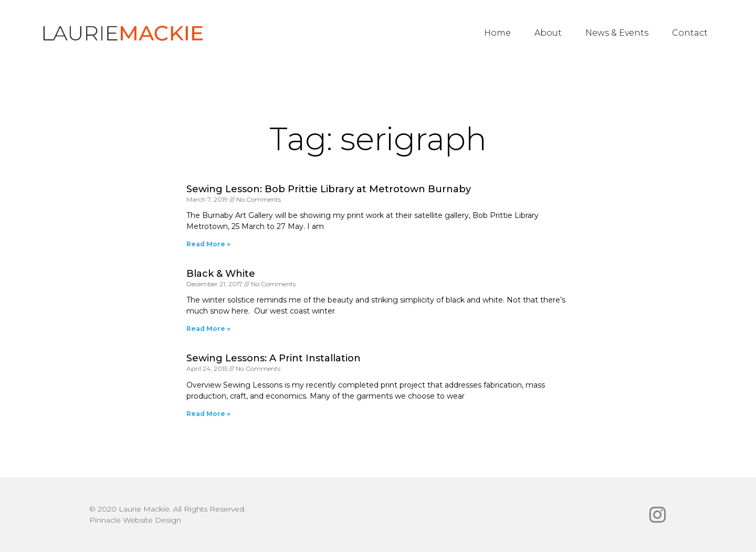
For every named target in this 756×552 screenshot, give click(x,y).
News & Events (617, 33)
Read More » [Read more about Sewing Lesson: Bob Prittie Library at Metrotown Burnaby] (208, 244)
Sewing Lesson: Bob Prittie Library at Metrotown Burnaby (329, 189)
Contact (690, 33)
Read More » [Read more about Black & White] (208, 329)
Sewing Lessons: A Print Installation (274, 358)
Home (497, 33)
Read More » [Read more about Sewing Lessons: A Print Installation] (208, 414)
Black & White (221, 274)
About (548, 33)
